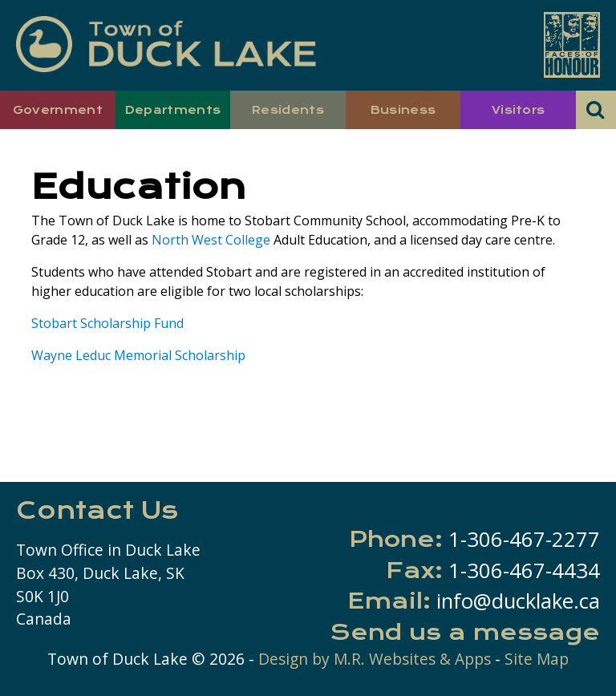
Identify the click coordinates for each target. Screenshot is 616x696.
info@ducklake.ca (518, 601)
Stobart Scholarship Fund (107, 323)
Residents (288, 110)
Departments (173, 110)
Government (58, 110)
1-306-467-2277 (524, 539)
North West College (211, 240)
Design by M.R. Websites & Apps (375, 659)
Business (403, 110)
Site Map (537, 659)
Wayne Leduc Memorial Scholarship (138, 355)
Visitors (519, 110)
